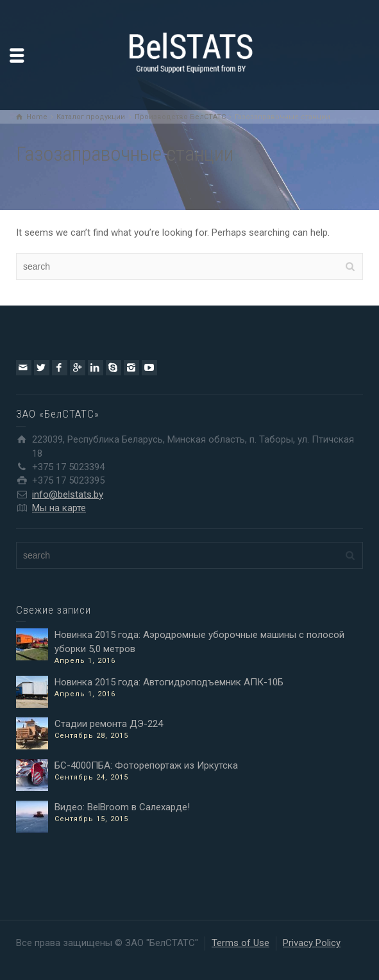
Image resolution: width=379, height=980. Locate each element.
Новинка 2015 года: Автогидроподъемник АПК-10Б (169, 682)
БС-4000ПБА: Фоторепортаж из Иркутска (146, 765)
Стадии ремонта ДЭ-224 (109, 724)
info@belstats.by (68, 494)
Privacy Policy (312, 943)
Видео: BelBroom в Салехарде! (122, 807)
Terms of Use (240, 943)
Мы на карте (59, 508)
